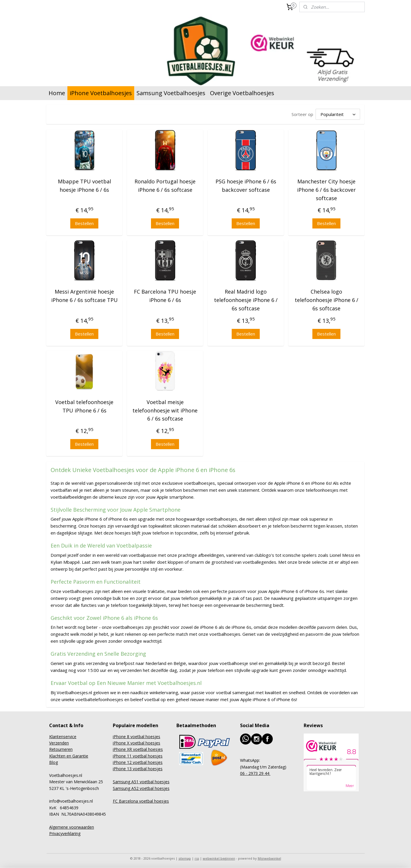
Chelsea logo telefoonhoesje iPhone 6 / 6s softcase (327, 299)
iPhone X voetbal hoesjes (137, 742)
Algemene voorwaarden (72, 826)
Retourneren (61, 748)
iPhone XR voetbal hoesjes (138, 748)
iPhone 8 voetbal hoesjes (137, 736)
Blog (54, 761)
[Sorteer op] (338, 114)
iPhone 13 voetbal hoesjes (138, 768)
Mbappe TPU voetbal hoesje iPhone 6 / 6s (84, 185)
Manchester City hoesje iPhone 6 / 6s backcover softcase (327, 189)
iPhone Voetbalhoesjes (101, 93)
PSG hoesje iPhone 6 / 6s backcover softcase (246, 185)
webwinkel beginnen (219, 857)
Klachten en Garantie (69, 755)
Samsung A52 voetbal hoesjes (141, 787)
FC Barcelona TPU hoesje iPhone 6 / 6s (165, 295)
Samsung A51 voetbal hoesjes (141, 781)
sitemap (185, 857)
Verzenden (59, 742)
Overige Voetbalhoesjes (242, 93)
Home (57, 93)
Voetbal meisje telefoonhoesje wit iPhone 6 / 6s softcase (165, 410)
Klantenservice (63, 736)
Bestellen (84, 222)
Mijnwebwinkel (269, 857)
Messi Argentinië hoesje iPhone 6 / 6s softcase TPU (84, 295)
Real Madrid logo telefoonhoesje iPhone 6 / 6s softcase (246, 299)
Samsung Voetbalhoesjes (171, 93)
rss (197, 857)
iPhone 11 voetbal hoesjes (138, 755)
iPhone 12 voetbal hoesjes (138, 761)
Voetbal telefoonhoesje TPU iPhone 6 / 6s (84, 405)
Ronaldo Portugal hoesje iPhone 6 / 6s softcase (165, 185)
